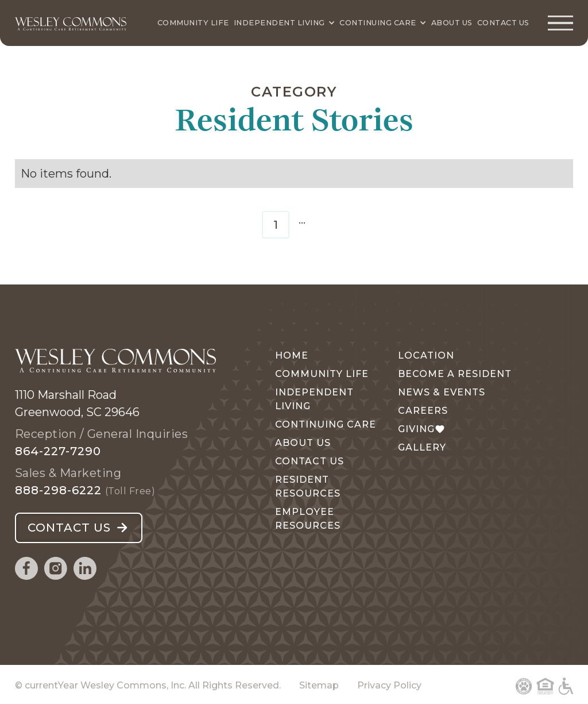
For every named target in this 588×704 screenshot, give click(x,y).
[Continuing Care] (383, 23)
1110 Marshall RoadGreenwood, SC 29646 (77, 403)
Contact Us (503, 23)
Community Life (193, 23)
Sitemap (319, 685)
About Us (452, 23)
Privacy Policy (389, 685)
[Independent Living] (285, 23)
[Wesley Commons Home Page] (71, 23)
